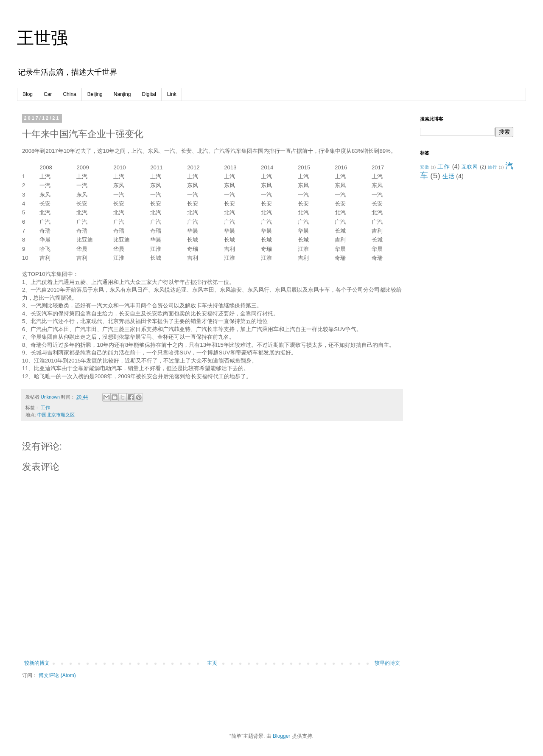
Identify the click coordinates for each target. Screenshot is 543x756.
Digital (149, 94)
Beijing (95, 94)
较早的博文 (387, 663)
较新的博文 (37, 663)
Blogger (281, 736)
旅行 (493, 167)
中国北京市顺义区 (56, 415)
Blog (28, 94)
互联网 (470, 167)
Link (172, 94)
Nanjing (122, 94)
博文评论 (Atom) (57, 675)
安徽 (425, 167)
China (69, 94)
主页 (212, 663)
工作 (45, 408)
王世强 (42, 38)
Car (48, 94)
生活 (448, 176)
